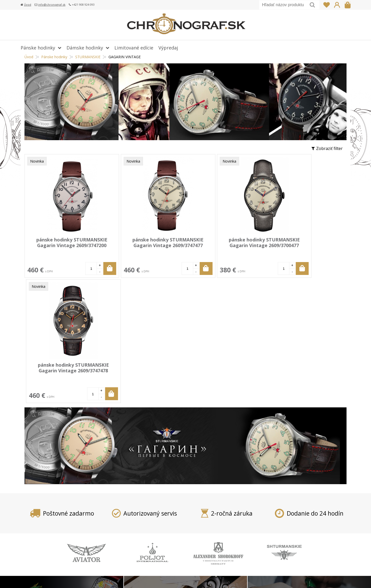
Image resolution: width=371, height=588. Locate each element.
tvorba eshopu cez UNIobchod (236, 578)
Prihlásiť (337, 5)
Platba (143, 510)
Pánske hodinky (38, 48)
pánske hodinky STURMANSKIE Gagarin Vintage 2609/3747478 (300, 242)
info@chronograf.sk (52, 5)
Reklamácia (148, 532)
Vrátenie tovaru (152, 525)
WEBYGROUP (316, 578)
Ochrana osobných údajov (162, 547)
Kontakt (145, 555)
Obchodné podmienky (158, 540)
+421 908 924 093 (272, 510)
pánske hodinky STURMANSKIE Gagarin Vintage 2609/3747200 (63, 242)
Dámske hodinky (85, 48)
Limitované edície (134, 48)
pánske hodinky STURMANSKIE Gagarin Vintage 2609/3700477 (221, 242)
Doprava (145, 517)
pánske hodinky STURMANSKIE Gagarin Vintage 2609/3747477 (142, 242)
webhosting (273, 578)
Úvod (28, 5)
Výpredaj (168, 48)
